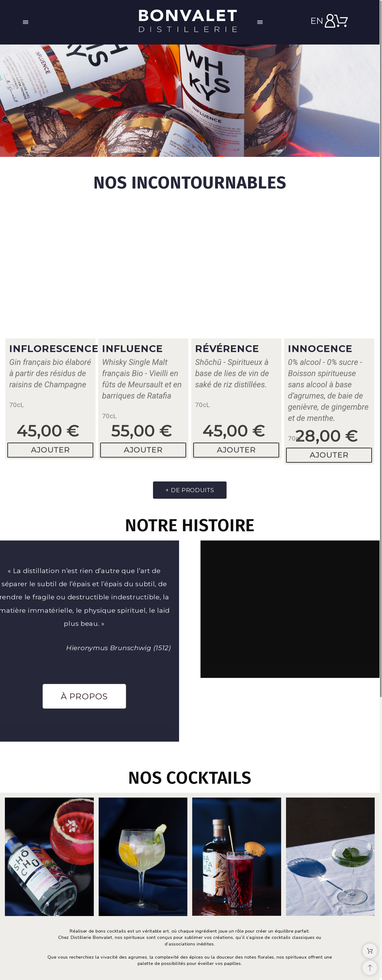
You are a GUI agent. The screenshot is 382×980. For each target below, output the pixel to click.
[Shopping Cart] (370, 951)
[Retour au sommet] (370, 968)
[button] (75, 22)
